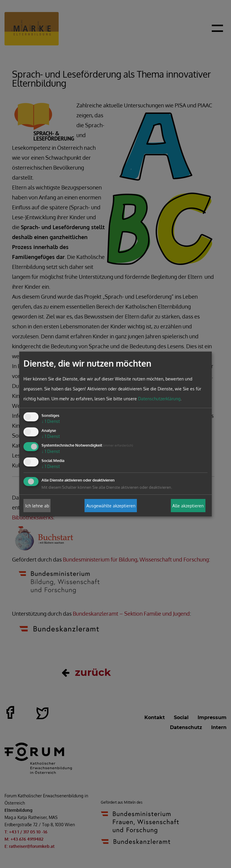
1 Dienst (51, 421)
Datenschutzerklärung (159, 399)
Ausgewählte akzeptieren (111, 505)
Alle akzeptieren (188, 505)
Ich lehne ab (37, 505)
